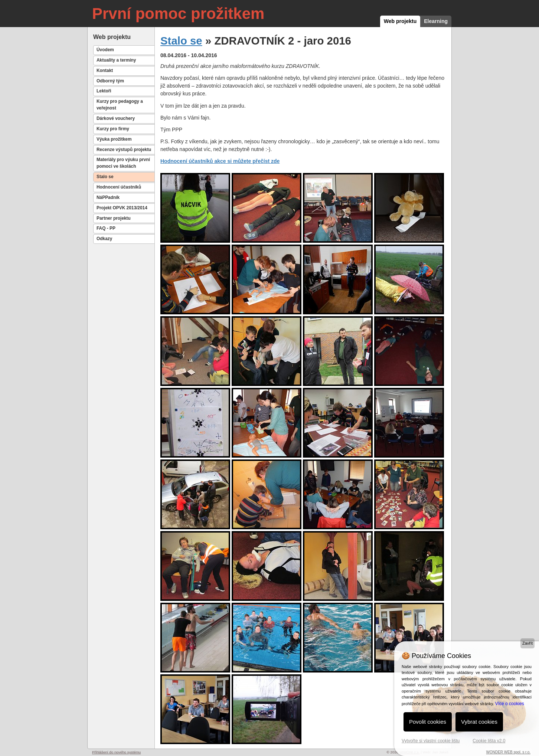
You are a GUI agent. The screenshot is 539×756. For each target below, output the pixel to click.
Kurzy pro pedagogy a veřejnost (120, 105)
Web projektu (400, 21)
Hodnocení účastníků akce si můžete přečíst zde (220, 161)
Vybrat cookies (479, 722)
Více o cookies (510, 704)
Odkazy (104, 239)
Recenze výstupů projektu (124, 150)
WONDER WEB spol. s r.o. (508, 752)
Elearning (436, 21)
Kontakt (105, 71)
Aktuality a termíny (116, 60)
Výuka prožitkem (114, 139)
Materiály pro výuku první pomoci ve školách (123, 163)
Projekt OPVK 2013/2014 (122, 208)
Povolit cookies (428, 722)
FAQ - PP (106, 228)
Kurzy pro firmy (113, 129)
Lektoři (104, 91)
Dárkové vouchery (116, 118)
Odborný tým (110, 81)
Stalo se (105, 177)
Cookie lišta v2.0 (489, 741)
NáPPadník (108, 197)
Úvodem (105, 50)
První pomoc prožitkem (178, 14)
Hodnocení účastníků (119, 187)
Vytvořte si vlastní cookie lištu (431, 741)
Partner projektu (114, 218)
